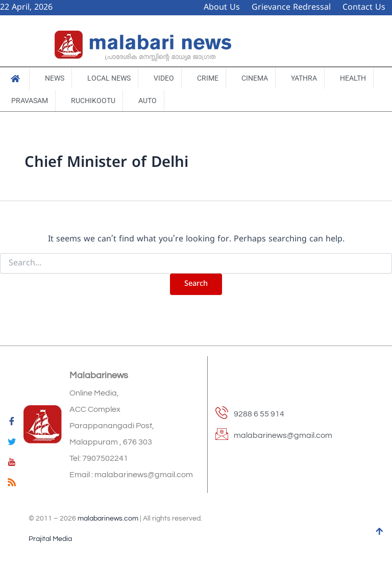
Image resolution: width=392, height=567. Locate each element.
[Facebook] (12, 423)
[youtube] (12, 464)
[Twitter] (12, 443)
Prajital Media (50, 539)
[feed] (12, 484)
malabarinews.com (108, 519)
